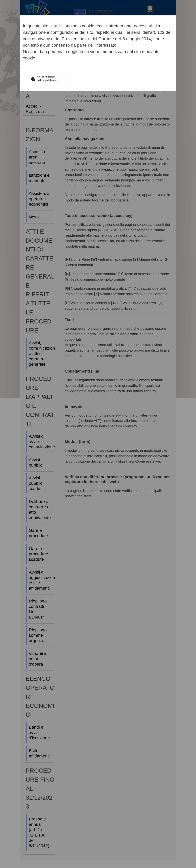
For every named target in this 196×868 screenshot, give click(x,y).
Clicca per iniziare (47, 80)
